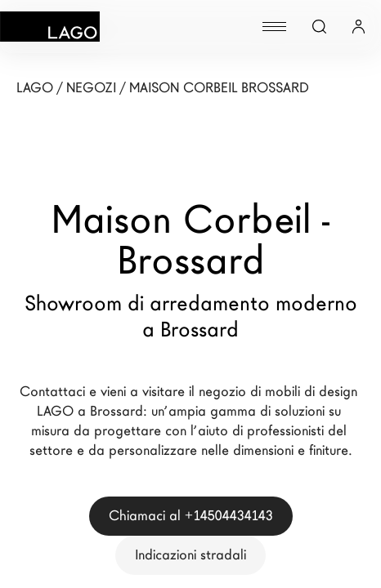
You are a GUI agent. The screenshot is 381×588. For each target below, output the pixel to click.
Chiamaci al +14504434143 (191, 516)
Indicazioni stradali (190, 555)
